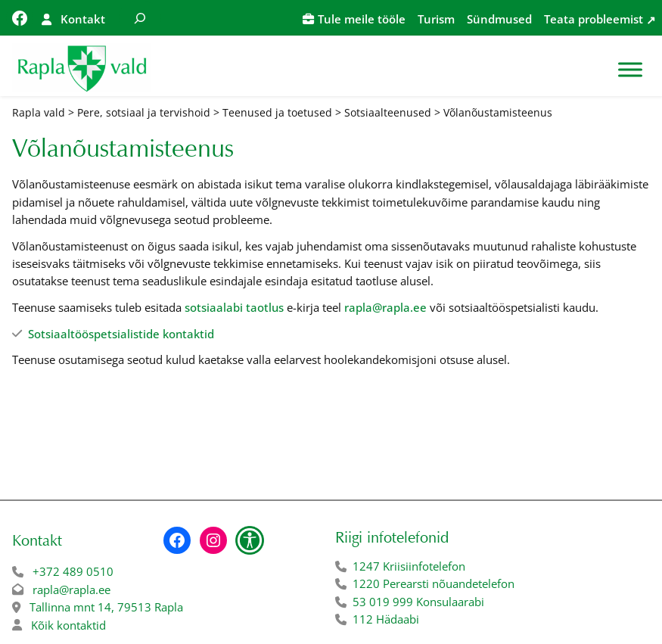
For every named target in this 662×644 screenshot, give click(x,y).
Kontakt (83, 19)
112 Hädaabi (386, 619)
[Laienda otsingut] (140, 18)
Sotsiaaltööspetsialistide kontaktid (121, 334)
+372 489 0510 (73, 571)
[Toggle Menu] (630, 69)
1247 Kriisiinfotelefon (409, 566)
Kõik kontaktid (68, 625)
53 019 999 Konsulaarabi (418, 602)
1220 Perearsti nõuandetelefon (434, 583)
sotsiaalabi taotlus (234, 307)
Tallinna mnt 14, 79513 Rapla (106, 607)
